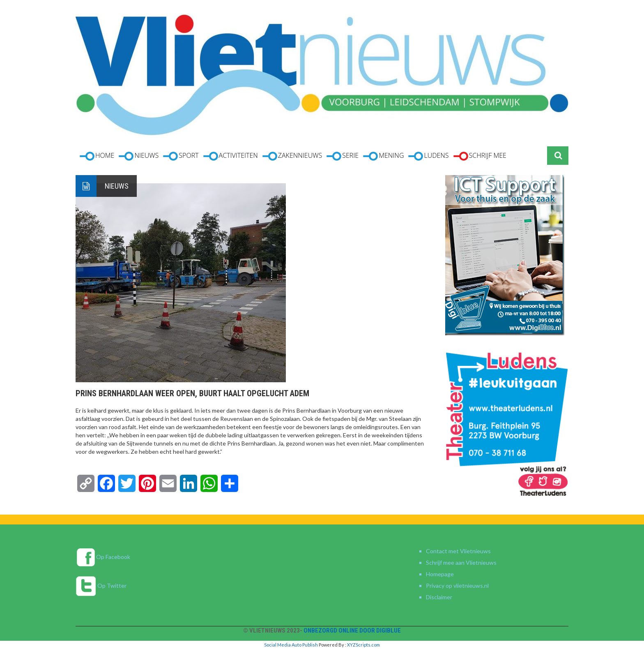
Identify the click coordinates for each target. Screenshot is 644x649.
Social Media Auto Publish (291, 645)
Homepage (440, 574)
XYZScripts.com (363, 645)
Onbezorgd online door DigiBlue (352, 631)
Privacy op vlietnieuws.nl (457, 585)
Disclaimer (439, 597)
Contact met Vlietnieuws (458, 551)
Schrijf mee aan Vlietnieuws (461, 562)
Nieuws (117, 186)
